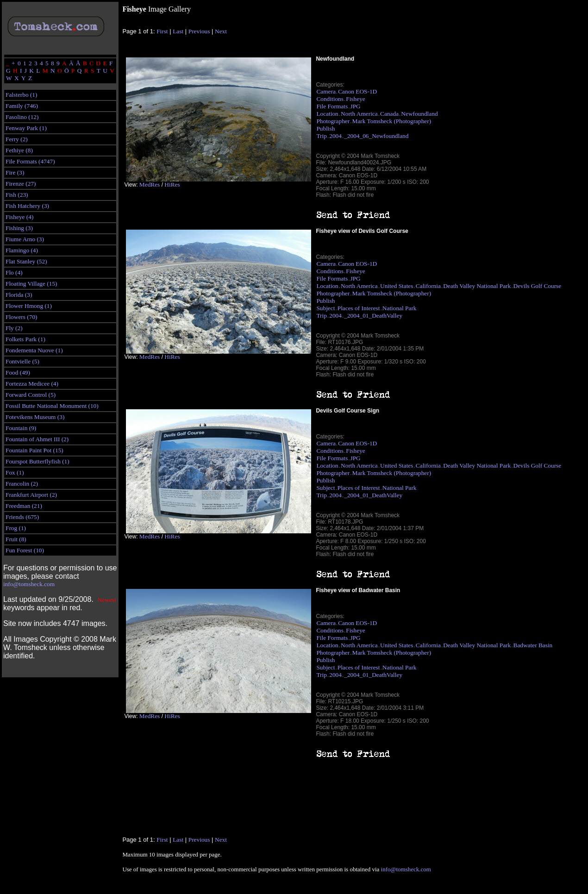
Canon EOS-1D (357, 91)
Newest (107, 600)
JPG (356, 106)
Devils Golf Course (538, 286)
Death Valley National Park (477, 286)
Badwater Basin (533, 645)
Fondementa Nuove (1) (34, 350)
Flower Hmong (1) (29, 306)
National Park (400, 308)
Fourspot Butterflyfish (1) (38, 461)
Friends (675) (22, 517)
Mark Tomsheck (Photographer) (392, 121)
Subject (325, 308)
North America (359, 114)
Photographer (333, 121)
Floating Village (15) (31, 284)
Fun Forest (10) (25, 550)
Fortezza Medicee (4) (32, 384)
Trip (321, 136)
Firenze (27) (21, 184)
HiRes (172, 184)
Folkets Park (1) (25, 339)
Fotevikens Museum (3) (35, 417)
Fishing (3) (19, 228)
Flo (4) (14, 272)
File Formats (332, 106)
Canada (389, 114)
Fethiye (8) (19, 150)
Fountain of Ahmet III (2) (37, 439)
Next (221, 31)
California (428, 286)
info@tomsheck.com (29, 584)
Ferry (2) (17, 139)
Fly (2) (14, 328)
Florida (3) (19, 295)
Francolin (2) (22, 484)
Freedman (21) (24, 506)
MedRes (150, 184)
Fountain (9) (21, 428)
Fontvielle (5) (22, 361)
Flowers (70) (21, 317)
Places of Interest (359, 308)
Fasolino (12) (22, 117)
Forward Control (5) (31, 395)
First (162, 31)
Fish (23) (17, 195)
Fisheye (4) (19, 217)
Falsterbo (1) (21, 95)
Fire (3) (15, 172)
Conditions (330, 99)
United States (397, 286)
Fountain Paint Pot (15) (34, 450)
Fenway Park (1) (26, 128)
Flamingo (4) (22, 250)
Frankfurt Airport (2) (31, 495)
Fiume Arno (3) (25, 239)
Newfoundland (419, 114)
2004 (335, 136)
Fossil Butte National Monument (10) (52, 406)
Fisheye (355, 99)
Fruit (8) (16, 539)
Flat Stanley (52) (26, 261)
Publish (325, 128)
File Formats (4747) (30, 161)
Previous (199, 31)
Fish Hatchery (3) (27, 206)
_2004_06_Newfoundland (376, 136)
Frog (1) (16, 528)
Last (178, 31)
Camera (326, 91)
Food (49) (18, 372)
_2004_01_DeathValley (373, 316)
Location (327, 114)
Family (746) (22, 106)
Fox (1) (15, 472)
